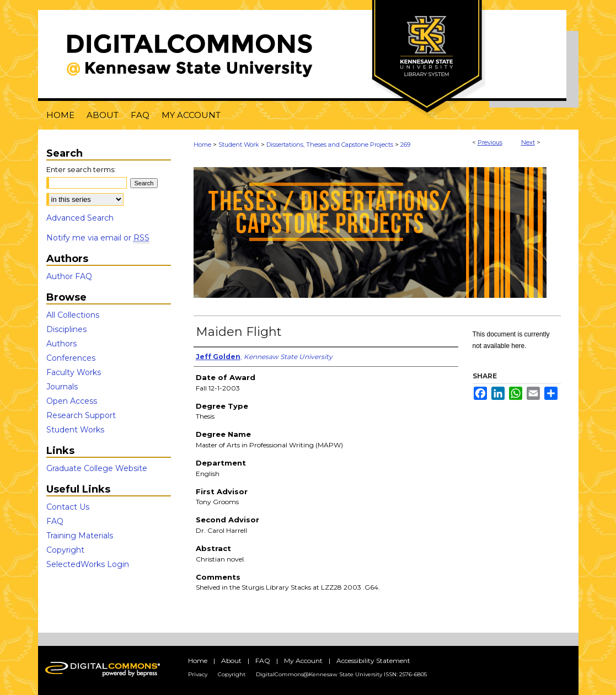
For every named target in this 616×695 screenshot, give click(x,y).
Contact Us (68, 507)
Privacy (198, 674)
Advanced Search (80, 218)
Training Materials (80, 536)
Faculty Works (74, 372)
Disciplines (66, 329)
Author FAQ (69, 276)
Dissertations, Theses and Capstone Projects (330, 145)
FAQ (55, 521)
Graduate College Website (97, 468)
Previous (490, 142)
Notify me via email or (98, 238)
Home (202, 145)
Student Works (75, 430)
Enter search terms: (81, 169)
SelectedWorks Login (88, 564)
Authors (61, 344)
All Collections (73, 315)
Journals (62, 387)
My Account (303, 661)
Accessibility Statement (373, 661)
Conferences (71, 358)
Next (528, 142)
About (231, 661)
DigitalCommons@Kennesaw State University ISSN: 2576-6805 (341, 674)
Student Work (239, 145)
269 (405, 145)
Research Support (81, 415)
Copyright (65, 550)
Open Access (72, 401)
